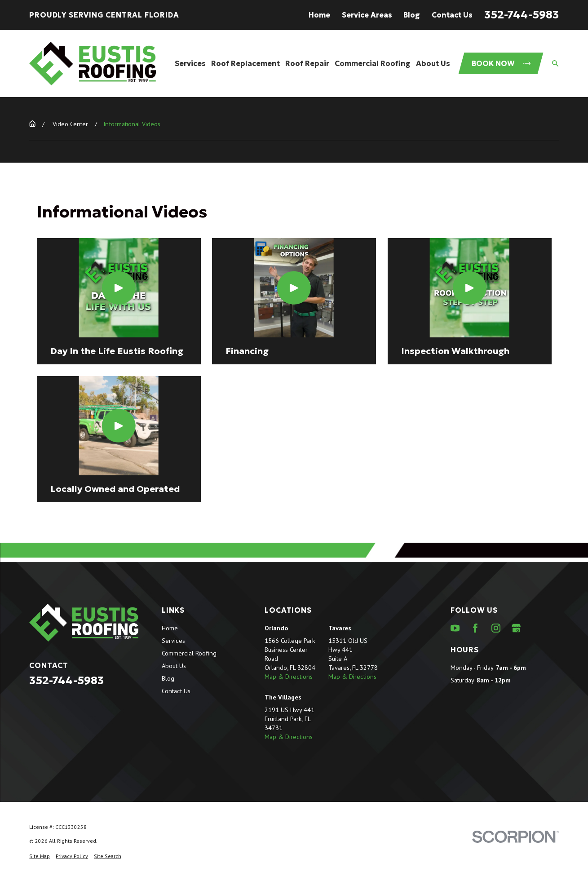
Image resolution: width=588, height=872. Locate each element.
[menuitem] (40, 857)
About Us (174, 666)
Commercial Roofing (189, 653)
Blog (412, 15)
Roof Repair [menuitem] (307, 63)
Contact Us (452, 15)
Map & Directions (289, 676)
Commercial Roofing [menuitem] (373, 63)
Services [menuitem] (190, 63)
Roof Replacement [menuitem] (245, 63)
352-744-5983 (522, 15)
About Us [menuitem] (433, 63)
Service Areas (367, 15)
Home (319, 15)
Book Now (501, 63)
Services (173, 640)
